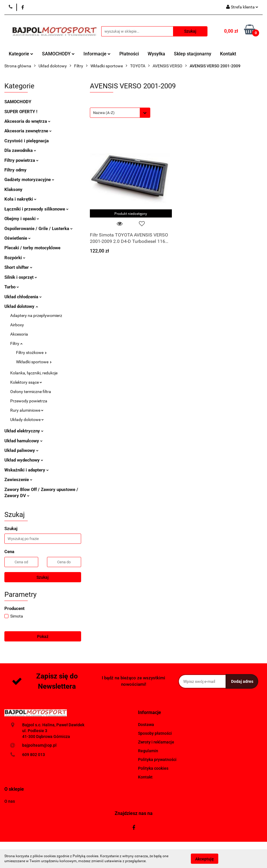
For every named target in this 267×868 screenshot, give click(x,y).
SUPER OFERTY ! (21, 112)
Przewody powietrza (29, 401)
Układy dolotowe (27, 420)
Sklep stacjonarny (193, 54)
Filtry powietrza (21, 160)
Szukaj (43, 577)
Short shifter (18, 267)
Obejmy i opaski (22, 219)
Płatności (129, 54)
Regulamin (148, 751)
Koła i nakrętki (20, 199)
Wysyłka (156, 54)
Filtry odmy (15, 170)
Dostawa (146, 725)
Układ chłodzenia (23, 297)
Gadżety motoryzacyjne (29, 180)
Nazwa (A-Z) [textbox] (104, 113)
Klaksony (13, 190)
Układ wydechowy (24, 460)
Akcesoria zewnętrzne (28, 131)
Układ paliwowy (21, 450)
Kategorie (21, 54)
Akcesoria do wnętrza (27, 121)
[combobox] (120, 113)
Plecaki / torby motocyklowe (32, 248)
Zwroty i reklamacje (156, 742)
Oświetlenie (18, 238)
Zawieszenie (18, 480)
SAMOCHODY (58, 54)
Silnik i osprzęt (21, 277)
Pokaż (43, 636)
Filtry (16, 343)
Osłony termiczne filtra (31, 392)
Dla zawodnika (20, 150)
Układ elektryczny (24, 431)
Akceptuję (205, 859)
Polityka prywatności (157, 760)
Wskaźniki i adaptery (27, 470)
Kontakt (228, 54)
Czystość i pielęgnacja (27, 141)
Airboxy (17, 325)
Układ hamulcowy (23, 441)
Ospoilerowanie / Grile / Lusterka (39, 229)
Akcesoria (19, 334)
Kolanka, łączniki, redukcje (34, 373)
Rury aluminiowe (27, 410)
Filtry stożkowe (31, 353)
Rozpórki (15, 258)
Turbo (12, 287)
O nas (10, 801)
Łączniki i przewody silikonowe (36, 209)
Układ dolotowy (21, 306)
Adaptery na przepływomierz (36, 315)
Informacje (97, 54)
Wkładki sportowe (34, 362)
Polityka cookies (153, 768)
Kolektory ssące (26, 382)
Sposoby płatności (155, 733)
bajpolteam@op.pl (39, 745)
